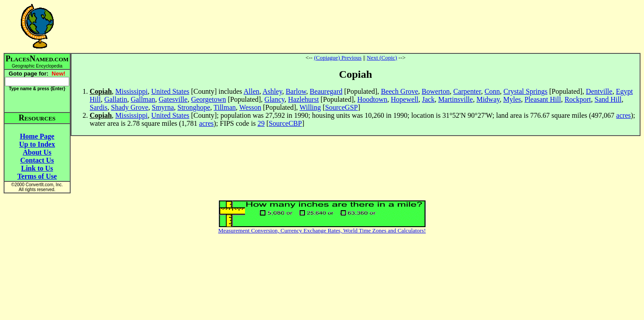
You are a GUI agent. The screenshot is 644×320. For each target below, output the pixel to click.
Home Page (37, 136)
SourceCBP (285, 123)
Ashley (272, 91)
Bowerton (436, 91)
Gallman (143, 99)
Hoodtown (372, 99)
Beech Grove (399, 91)
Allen (252, 91)
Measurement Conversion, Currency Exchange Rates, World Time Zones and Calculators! (322, 230)
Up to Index (37, 144)
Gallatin (116, 99)
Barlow (296, 91)
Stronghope (194, 107)
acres (623, 115)
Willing (310, 107)
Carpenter (467, 91)
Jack (428, 99)
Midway (488, 99)
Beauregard (326, 91)
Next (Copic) (382, 58)
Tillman (225, 107)
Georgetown (208, 99)
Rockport (578, 99)
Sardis (99, 107)
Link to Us (37, 168)
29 (261, 123)
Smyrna (163, 107)
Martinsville (455, 99)
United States (170, 91)
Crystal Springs (525, 91)
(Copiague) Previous (338, 58)
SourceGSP (341, 107)
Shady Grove (130, 107)
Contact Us (37, 160)
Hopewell (405, 99)
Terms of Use (37, 176)
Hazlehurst (303, 99)
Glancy (275, 99)
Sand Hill (608, 99)
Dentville (599, 91)
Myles (512, 99)
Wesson (250, 107)
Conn (492, 91)
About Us (37, 152)
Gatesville (173, 99)
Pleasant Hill (543, 99)
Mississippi (132, 91)
